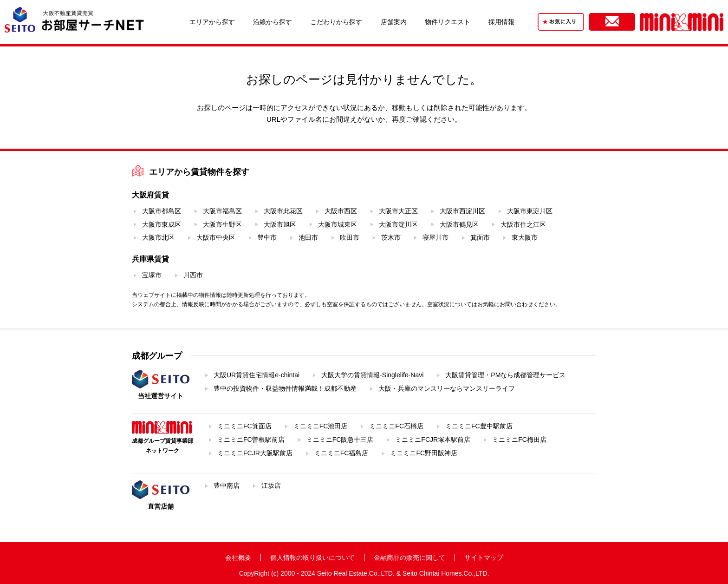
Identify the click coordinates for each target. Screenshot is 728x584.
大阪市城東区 (338, 224)
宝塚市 (152, 275)
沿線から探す (273, 22)
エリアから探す (212, 22)
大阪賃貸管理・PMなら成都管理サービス (505, 375)
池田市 (308, 237)
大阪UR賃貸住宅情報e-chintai (257, 375)
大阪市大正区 (398, 211)
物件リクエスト (448, 22)
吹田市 (350, 237)
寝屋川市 (435, 237)
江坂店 (271, 486)
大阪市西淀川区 (462, 211)
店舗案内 (394, 22)
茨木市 (391, 237)
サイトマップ (484, 558)
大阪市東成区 (162, 224)
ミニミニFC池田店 (321, 426)
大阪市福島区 (222, 211)
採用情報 (501, 22)
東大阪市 (525, 237)
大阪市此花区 (283, 211)
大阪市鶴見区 (459, 224)
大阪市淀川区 (398, 224)
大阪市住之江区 (523, 224)
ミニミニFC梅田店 (519, 440)
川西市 (193, 275)
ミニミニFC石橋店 (396, 426)
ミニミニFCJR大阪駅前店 (255, 453)
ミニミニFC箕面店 (244, 426)
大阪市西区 (341, 211)
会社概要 (238, 558)
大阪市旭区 (280, 224)
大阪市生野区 (222, 224)
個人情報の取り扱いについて (312, 558)
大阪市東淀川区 (530, 211)
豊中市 (267, 237)
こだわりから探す (336, 22)
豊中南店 (227, 486)
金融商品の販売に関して (409, 558)
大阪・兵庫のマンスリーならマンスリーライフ (447, 388)
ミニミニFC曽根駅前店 (251, 440)
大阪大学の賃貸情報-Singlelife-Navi (372, 375)
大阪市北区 (158, 237)
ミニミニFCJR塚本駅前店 (433, 440)
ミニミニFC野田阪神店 (424, 453)
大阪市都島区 (162, 211)
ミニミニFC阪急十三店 (340, 440)
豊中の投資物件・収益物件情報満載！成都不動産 (285, 388)
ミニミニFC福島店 (341, 453)
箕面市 (480, 237)
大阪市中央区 (216, 237)
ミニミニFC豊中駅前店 (479, 426)
